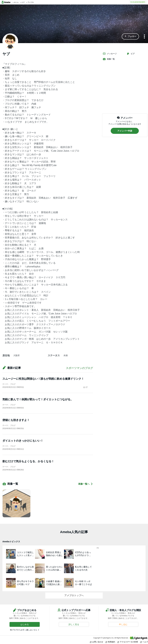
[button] (130, 36)
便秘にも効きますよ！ (16, 420)
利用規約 (110, 642)
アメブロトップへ (74, 595)
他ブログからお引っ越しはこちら (24, 630)
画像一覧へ (86, 484)
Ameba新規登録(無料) (138, 2)
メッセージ (110, 54)
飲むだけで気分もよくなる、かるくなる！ (28, 461)
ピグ (131, 54)
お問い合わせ (97, 642)
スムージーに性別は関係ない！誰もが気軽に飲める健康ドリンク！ (43, 379)
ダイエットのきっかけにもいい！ (23, 441)
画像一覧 (109, 59)
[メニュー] (144, 37)
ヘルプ (144, 642)
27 (85, 387)
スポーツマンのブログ (79, 368)
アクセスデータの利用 (128, 642)
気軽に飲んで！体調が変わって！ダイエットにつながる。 (38, 399)
